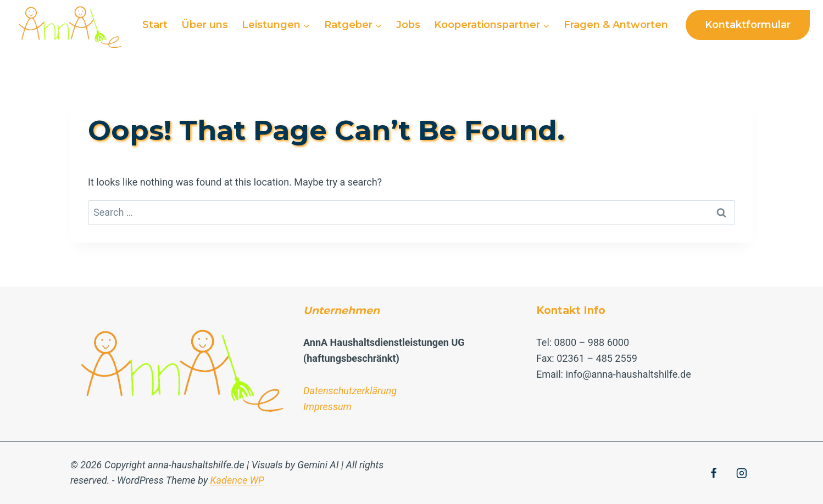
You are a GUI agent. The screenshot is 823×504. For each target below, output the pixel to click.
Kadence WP (238, 480)
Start (155, 25)
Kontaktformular (748, 25)
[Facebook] (714, 473)
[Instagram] (742, 473)
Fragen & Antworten (616, 25)
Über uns (205, 25)
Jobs (408, 25)
